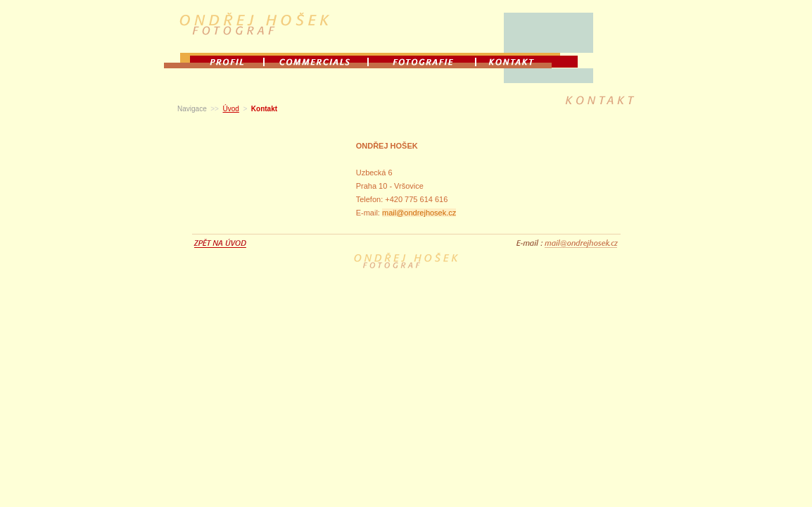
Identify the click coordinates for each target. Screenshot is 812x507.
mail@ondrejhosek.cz (419, 213)
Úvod (231, 109)
